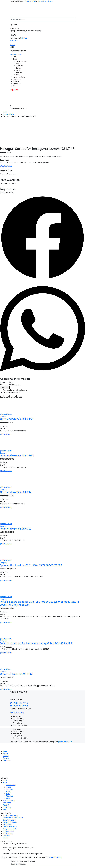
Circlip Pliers (7, 824)
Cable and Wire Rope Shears (13, 818)
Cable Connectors (9, 820)
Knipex (18, 63)
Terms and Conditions (21, 725)
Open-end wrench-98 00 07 (16, 529)
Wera (18, 75)
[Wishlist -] (14, 40)
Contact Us (17, 84)
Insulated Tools (8, 114)
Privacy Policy (18, 723)
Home (15, 57)
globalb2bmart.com (65, 742)
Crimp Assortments (10, 829)
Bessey (18, 68)
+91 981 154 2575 (19, 703)
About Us (16, 81)
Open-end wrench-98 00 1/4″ (17, 456)
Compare (3, 416)
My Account (17, 716)
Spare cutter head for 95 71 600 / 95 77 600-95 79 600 (31, 565)
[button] (6, 166)
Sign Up (24, 38)
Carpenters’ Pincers (10, 822)
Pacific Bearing (21, 61)
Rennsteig (19, 72)
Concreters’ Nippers (10, 827)
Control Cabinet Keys (10, 815)
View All (6, 838)
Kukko (18, 70)
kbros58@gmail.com (45, 1)
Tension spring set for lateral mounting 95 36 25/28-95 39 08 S (36, 643)
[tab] (5, 388)
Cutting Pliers (8, 833)
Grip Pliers (7, 836)
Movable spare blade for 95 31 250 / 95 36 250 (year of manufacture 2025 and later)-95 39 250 (39, 603)
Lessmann (20, 66)
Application (17, 79)
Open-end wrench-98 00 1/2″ (17, 419)
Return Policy (18, 721)
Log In (13, 35)
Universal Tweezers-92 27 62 (17, 674)
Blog (15, 86)
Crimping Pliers (8, 831)
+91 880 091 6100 (30, 1)
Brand (15, 59)
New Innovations (19, 77)
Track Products (18, 719)
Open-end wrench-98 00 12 (16, 492)
